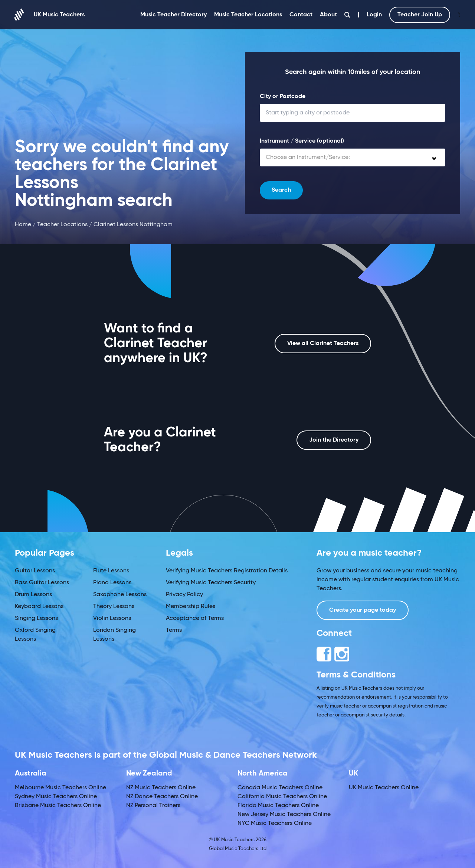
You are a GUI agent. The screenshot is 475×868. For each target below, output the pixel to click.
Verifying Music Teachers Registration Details (227, 571)
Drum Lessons (33, 595)
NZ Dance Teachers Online (162, 797)
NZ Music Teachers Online (161, 788)
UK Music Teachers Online (384, 788)
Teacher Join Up (420, 15)
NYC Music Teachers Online (275, 823)
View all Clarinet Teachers (323, 344)
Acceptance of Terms (195, 618)
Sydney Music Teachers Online (56, 797)
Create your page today (363, 610)
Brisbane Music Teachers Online (58, 806)
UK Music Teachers (50, 15)
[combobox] (353, 157)
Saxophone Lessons (120, 595)
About (328, 15)
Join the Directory (334, 440)
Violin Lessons (112, 618)
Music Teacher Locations (248, 15)
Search (281, 190)
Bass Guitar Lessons (42, 583)
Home (23, 225)
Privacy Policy (184, 595)
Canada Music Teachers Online (280, 788)
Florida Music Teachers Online (278, 806)
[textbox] (353, 157)
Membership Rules (191, 607)
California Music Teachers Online (282, 797)
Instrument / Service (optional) (302, 141)
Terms (174, 630)
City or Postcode (283, 97)
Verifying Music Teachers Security (211, 583)
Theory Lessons (114, 607)
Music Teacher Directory (173, 15)
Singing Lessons (36, 618)
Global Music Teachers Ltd (238, 849)
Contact (301, 15)
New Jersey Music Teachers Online (284, 815)
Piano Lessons (112, 583)
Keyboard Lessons (39, 607)
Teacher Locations (62, 225)
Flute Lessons (111, 571)
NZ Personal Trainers (153, 806)
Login (374, 15)
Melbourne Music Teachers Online (60, 788)
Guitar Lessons (35, 571)
